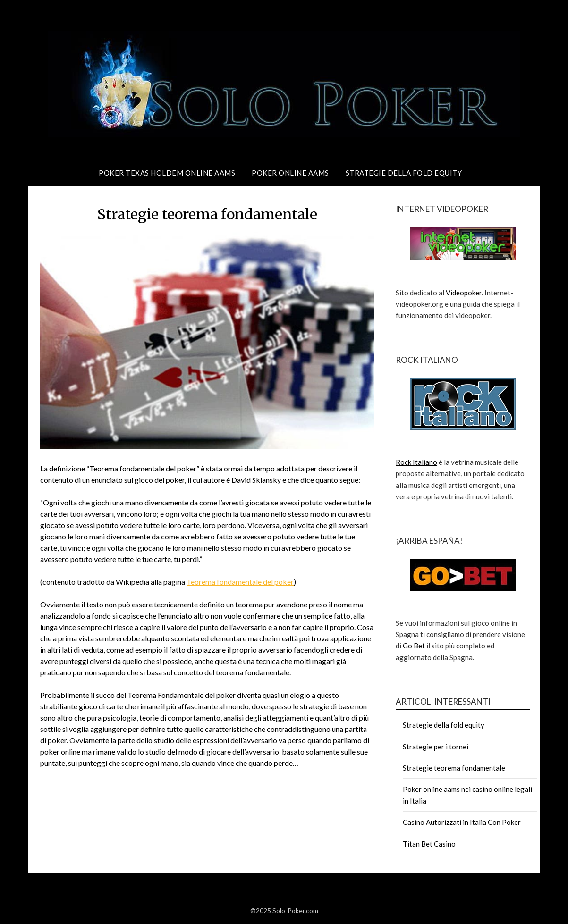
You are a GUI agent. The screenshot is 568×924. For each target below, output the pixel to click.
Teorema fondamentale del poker (240, 582)
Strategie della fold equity (404, 173)
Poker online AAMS (290, 173)
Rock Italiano (416, 462)
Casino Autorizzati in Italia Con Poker (462, 822)
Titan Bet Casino (429, 844)
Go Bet (414, 646)
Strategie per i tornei (436, 747)
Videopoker (464, 293)
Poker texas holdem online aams (167, 173)
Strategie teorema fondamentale (454, 768)
